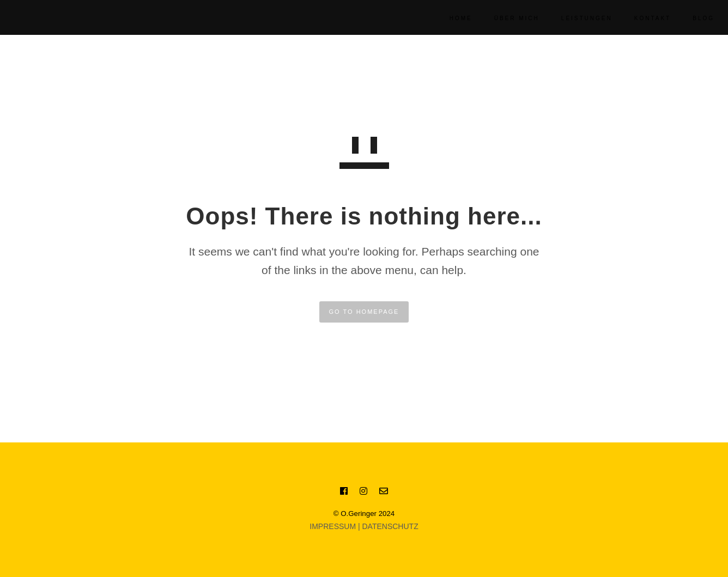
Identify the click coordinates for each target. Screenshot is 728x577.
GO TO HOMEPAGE (364, 312)
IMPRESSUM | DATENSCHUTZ (364, 526)
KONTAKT (639, 18)
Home (447, 18)
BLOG (690, 18)
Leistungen (573, 18)
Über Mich (503, 18)
